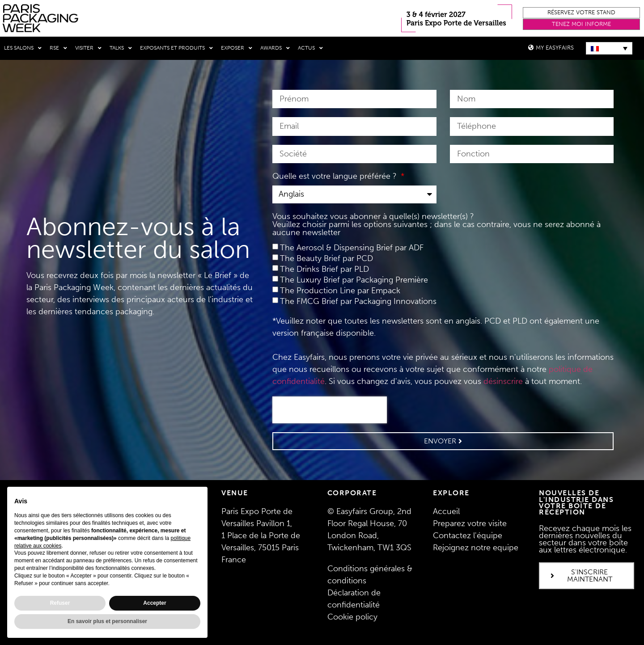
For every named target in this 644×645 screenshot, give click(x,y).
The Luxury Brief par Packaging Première (354, 280)
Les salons (23, 48)
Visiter (88, 48)
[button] (581, 13)
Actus (310, 48)
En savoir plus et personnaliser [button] (107, 621)
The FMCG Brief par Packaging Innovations (358, 301)
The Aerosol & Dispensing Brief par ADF (352, 248)
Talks (121, 48)
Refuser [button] (60, 603)
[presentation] (330, 410)
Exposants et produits (176, 48)
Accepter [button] (155, 603)
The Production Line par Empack (340, 291)
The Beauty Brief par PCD (326, 258)
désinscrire (503, 381)
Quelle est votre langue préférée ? (336, 177)
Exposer (237, 48)
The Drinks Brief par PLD (324, 269)
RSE (58, 48)
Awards (275, 48)
